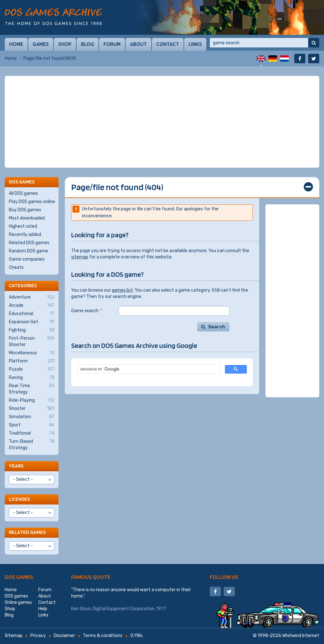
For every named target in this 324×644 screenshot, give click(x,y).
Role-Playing (32, 400)
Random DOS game (28, 251)
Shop (65, 44)
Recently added (25, 235)
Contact (168, 44)
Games (41, 44)
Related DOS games (29, 243)
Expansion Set (32, 322)
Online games (18, 602)
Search (217, 327)
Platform (32, 361)
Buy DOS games (25, 210)
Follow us (224, 577)
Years (16, 466)
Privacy (38, 636)
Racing (32, 378)
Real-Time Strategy (32, 389)
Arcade (32, 306)
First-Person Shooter (32, 341)
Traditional (32, 433)
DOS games (19, 577)
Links (195, 44)
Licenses (19, 499)
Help (43, 609)
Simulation (32, 417)
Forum (112, 44)
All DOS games (23, 193)
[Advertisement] (162, 122)
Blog (87, 44)
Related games (27, 532)
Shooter (32, 409)
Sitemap (14, 636)
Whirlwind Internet (301, 636)
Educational (32, 314)
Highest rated (23, 226)
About (138, 44)
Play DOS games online (32, 202)
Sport (32, 425)
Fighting (32, 330)
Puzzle (32, 369)
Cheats (16, 267)
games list (122, 290)
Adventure (32, 297)
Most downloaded (27, 218)
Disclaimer (64, 636)
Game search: (87, 311)
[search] (148, 369)
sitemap (80, 257)
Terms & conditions (103, 636)
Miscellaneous (32, 353)
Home (16, 44)
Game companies (27, 259)
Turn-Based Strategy (32, 444)
